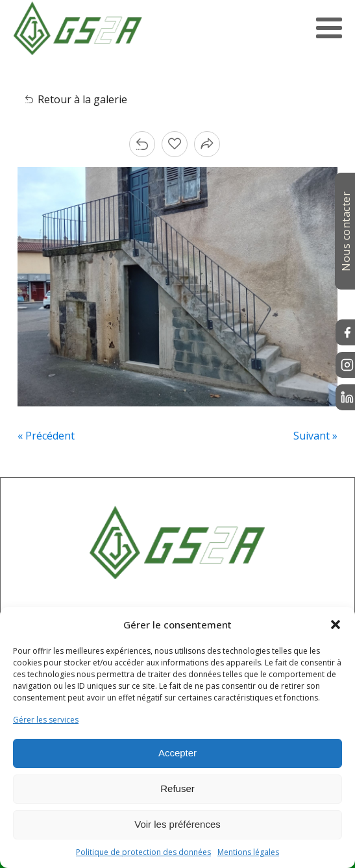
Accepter (177, 753)
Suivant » (315, 436)
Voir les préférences (177, 824)
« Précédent (46, 436)
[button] (336, 625)
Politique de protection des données (143, 852)
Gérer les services (46, 720)
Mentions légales (248, 852)
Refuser (177, 788)
